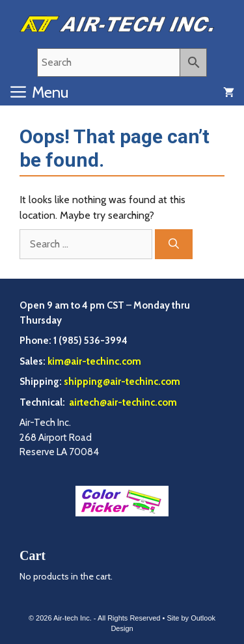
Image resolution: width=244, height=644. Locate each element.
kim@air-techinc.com (94, 361)
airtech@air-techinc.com (122, 402)
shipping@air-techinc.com (122, 382)
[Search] (174, 244)
